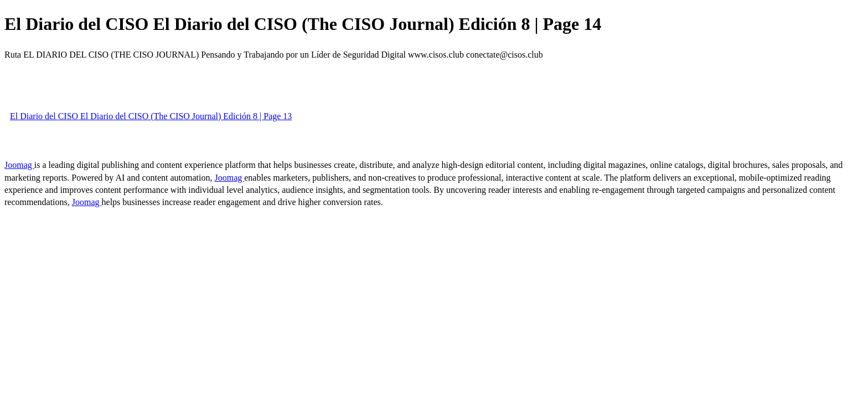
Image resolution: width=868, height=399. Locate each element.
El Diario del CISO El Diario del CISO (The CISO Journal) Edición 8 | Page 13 (151, 116)
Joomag (19, 165)
